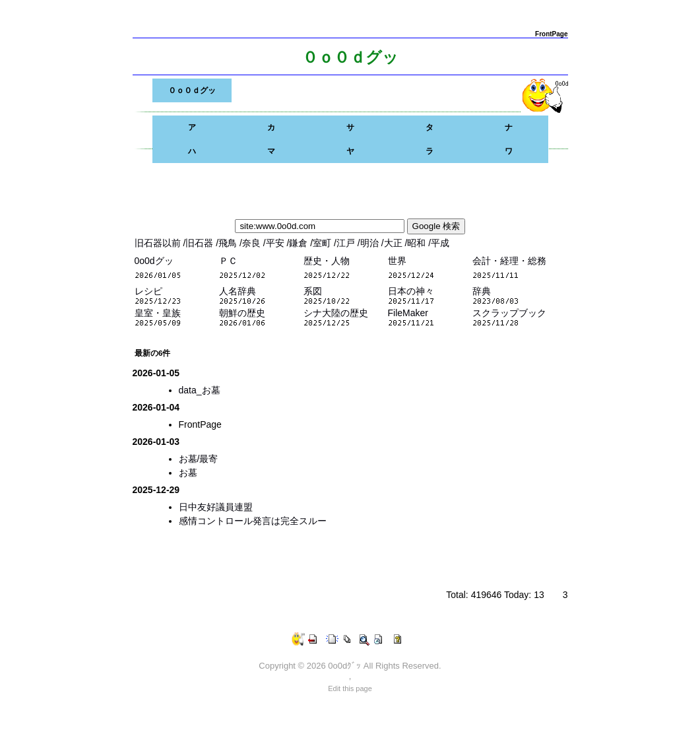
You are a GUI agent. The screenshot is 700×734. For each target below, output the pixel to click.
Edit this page (350, 688)
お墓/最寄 (199, 459)
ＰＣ (228, 261)
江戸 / (348, 243)
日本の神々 (411, 291)
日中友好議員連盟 (216, 507)
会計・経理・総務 (509, 261)
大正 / (396, 243)
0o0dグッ (154, 261)
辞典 (482, 291)
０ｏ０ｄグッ (192, 90)
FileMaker (408, 313)
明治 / (372, 243)
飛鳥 (229, 243)
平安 (276, 243)
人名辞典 (238, 291)
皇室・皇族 (158, 313)
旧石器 (201, 243)
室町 (323, 243)
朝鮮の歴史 (242, 313)
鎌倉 (300, 243)
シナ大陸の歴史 (336, 313)
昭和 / (419, 243)
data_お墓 (200, 390)
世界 (397, 261)
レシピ (148, 291)
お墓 (188, 473)
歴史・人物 (327, 261)
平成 (440, 243)
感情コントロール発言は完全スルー (253, 521)
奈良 (253, 243)
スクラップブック (509, 313)
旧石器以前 (159, 243)
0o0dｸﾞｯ (344, 666)
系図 (313, 291)
